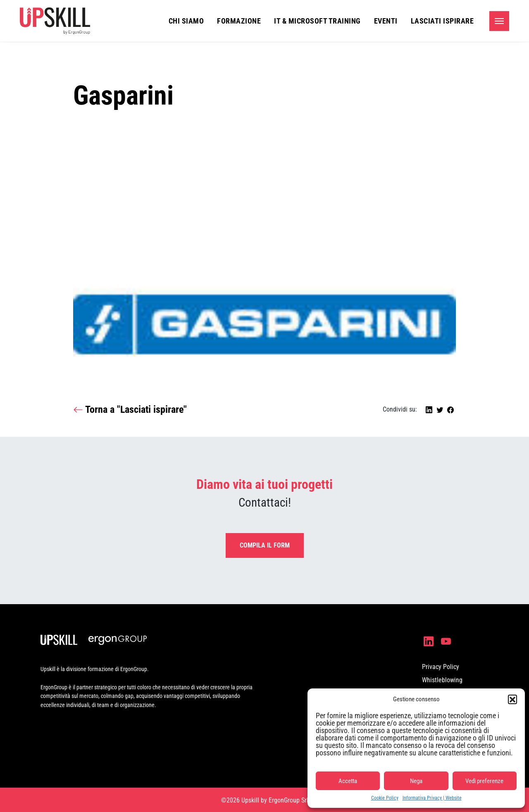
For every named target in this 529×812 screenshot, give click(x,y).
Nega (416, 781)
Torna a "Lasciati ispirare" (130, 410)
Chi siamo (186, 21)
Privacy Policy (441, 667)
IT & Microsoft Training (317, 21)
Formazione (239, 21)
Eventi (386, 21)
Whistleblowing (442, 680)
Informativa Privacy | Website (432, 798)
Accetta (348, 781)
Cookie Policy (385, 798)
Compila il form (265, 545)
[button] (512, 699)
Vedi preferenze (484, 781)
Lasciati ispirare (442, 21)
